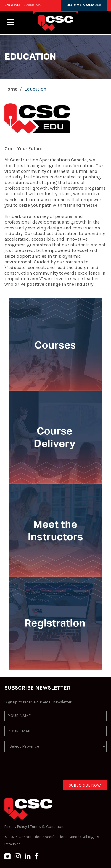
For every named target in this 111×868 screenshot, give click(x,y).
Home (11, 89)
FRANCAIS (32, 5)
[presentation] (49, 768)
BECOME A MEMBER (84, 5)
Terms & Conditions (48, 827)
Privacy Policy (16, 827)
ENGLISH (12, 5)
